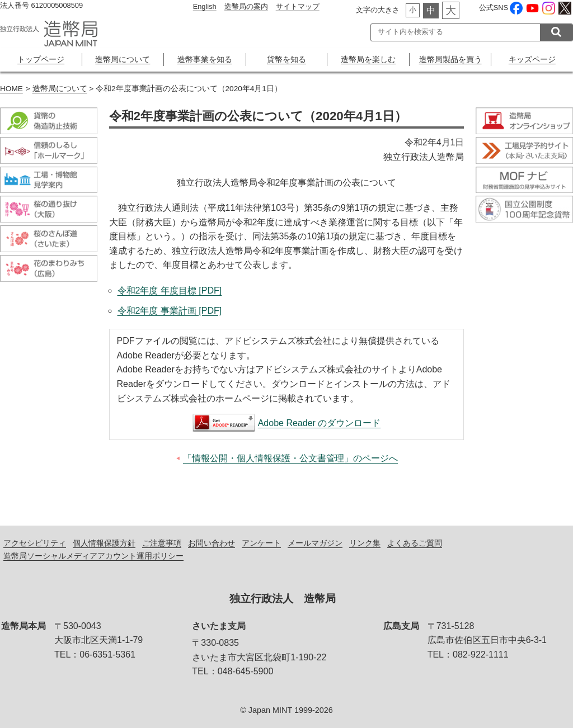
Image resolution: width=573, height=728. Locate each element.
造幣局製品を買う (450, 59)
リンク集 (365, 543)
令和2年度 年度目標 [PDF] (170, 290)
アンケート (261, 543)
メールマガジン (315, 543)
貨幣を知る (286, 59)
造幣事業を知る (205, 59)
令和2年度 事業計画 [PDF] (170, 311)
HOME (11, 89)
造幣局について (123, 59)
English (205, 6)
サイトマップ (298, 6)
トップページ (41, 59)
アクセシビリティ (35, 543)
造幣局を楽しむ (368, 59)
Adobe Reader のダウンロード (320, 423)
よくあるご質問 (415, 543)
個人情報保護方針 (104, 543)
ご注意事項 (162, 543)
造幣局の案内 (246, 6)
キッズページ (532, 59)
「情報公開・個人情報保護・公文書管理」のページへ (290, 458)
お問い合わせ (212, 543)
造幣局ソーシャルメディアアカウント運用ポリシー (93, 556)
